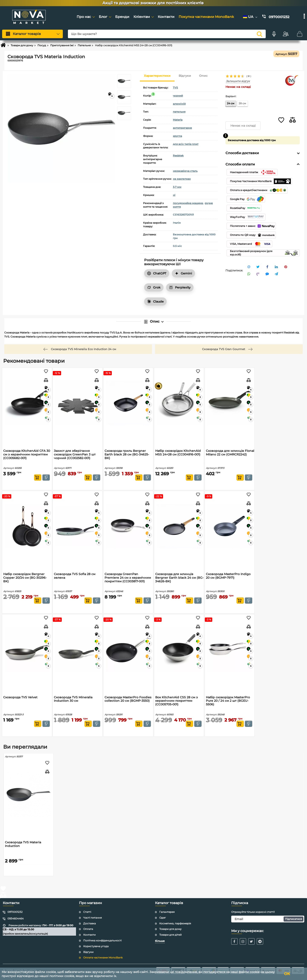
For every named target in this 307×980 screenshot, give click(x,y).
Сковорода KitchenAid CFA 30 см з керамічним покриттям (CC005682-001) (27, 454)
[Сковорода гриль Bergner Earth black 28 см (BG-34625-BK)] (128, 403)
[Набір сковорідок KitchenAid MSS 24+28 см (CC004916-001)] (179, 403)
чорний (178, 96)
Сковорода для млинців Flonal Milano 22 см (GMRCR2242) (230, 453)
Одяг (163, 918)
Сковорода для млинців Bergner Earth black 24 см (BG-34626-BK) (179, 578)
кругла (177, 136)
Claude (155, 302)
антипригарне (182, 128)
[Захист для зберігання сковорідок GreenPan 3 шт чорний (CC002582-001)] (78, 403)
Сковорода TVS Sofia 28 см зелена (75, 576)
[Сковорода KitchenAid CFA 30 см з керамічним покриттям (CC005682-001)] (27, 403)
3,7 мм (177, 187)
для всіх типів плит (186, 144)
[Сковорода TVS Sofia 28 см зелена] (78, 526)
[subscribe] (268, 919)
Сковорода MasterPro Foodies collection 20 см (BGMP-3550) (128, 699)
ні (174, 195)
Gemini (183, 273)
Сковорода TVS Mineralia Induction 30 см (73, 699)
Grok (154, 287)
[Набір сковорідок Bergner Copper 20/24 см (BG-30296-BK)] (27, 526)
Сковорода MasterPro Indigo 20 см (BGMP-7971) (228, 576)
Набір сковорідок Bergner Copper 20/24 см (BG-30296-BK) (25, 578)
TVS (175, 88)
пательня (179, 112)
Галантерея (167, 912)
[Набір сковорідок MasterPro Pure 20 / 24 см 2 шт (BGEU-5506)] (230, 649)
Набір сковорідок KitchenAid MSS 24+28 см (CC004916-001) (178, 453)
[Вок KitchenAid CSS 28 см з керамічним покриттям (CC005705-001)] (179, 649)
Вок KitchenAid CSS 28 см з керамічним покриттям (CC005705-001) (176, 701)
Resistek (178, 156)
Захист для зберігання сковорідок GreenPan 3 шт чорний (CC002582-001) (75, 454)
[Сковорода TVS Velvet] (27, 649)
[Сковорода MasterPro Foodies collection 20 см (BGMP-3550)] (128, 649)
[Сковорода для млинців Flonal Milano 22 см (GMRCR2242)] (230, 403)
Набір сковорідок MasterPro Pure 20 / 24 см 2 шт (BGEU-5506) (228, 701)
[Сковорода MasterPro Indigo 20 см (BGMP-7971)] (230, 526)
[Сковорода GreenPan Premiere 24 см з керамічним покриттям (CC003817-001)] (128, 526)
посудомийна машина (188, 203)
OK (287, 974)
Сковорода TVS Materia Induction (23, 844)
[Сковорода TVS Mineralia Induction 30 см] (78, 649)
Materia (178, 120)
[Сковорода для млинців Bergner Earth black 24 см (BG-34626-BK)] (179, 526)
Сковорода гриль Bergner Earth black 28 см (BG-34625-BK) (127, 454)
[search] (260, 34)
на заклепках (182, 179)
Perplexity (180, 287)
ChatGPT (157, 273)
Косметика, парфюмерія (175, 923)
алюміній (179, 104)
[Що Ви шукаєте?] (167, 34)
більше (160, 941)
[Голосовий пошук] (274, 34)
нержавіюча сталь (185, 171)
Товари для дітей (170, 935)
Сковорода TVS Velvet (20, 697)
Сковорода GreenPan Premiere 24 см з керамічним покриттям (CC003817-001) (128, 578)
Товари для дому (170, 929)
